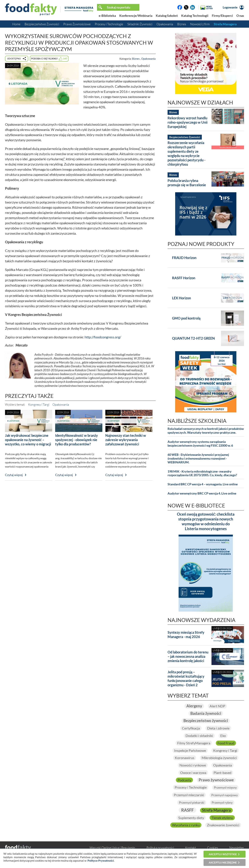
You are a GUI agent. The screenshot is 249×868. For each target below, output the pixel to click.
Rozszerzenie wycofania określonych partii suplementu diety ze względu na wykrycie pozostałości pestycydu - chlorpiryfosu (186, 153)
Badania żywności (206, 713)
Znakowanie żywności (223, 825)
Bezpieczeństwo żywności (206, 721)
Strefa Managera (225, 24)
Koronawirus (185, 758)
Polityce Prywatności (101, 860)
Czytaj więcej (14, 475)
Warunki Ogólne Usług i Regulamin (112, 848)
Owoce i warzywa (193, 773)
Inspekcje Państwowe (190, 750)
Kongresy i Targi (39, 404)
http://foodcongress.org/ (103, 337)
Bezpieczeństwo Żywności (42, 24)
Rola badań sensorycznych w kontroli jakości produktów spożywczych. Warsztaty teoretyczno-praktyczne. (206, 431)
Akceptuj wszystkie (223, 854)
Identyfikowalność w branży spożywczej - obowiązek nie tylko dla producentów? (77, 440)
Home (16, 24)
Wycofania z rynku (186, 825)
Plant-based (222, 773)
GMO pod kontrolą (186, 318)
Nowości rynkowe (193, 765)
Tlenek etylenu (222, 818)
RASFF (187, 810)
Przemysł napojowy (225, 795)
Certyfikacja (191, 728)
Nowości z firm (200, 24)
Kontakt (191, 848)
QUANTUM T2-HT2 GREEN (193, 338)
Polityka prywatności (160, 848)
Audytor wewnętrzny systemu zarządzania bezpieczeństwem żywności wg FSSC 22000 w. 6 (200, 444)
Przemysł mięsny (225, 787)
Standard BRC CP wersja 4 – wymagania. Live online (203, 484)
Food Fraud (226, 743)
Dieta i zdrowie (218, 728)
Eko (223, 736)
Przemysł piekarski (192, 802)
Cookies (213, 848)
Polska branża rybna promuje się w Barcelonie (187, 183)
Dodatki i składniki (199, 736)
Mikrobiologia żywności (219, 758)
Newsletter (237, 848)
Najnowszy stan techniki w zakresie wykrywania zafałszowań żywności (126, 440)
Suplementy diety (191, 818)
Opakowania (165, 24)
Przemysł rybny (222, 802)
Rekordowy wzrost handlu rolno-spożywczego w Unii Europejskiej (188, 122)
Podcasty (184, 780)
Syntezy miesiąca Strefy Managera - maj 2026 (186, 634)
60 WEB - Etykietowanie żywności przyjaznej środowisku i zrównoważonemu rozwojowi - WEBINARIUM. (198, 458)
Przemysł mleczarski (189, 795)
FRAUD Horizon (184, 258)
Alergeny (194, 706)
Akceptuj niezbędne (223, 862)
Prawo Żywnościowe (77, 24)
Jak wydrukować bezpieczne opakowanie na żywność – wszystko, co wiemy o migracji (28, 440)
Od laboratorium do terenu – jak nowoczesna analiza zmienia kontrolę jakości (188, 656)
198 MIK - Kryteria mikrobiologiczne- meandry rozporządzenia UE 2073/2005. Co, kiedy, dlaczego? (202, 473)
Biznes (182, 24)
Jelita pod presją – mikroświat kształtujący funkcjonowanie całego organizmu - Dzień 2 (186, 678)
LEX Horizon (181, 298)
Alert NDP (217, 706)
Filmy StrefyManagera (194, 743)
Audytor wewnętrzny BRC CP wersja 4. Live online (202, 493)
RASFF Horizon (184, 278)
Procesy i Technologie (109, 24)
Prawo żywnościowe (216, 780)
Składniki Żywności (140, 24)
